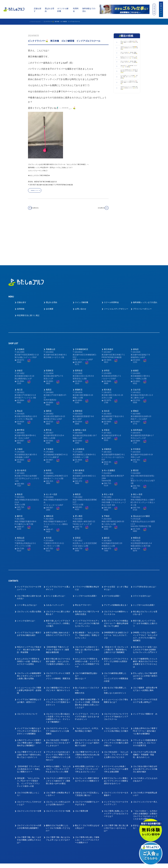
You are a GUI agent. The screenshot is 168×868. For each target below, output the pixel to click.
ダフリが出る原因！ (112, 554)
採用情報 (21, 267)
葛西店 (49, 347)
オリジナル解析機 (63, 10)
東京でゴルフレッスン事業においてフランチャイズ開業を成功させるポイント (116, 739)
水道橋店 (21, 307)
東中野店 (21, 388)
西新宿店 (79, 369)
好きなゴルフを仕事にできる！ (144, 785)
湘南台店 (50, 474)
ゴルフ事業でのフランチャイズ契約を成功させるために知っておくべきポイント (87, 712)
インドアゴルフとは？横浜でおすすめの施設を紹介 (29, 592)
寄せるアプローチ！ (83, 563)
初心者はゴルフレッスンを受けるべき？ (145, 571)
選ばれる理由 (49, 10)
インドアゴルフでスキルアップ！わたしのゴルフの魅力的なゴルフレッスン (87, 581)
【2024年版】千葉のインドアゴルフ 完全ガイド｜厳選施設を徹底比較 (57, 607)
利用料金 (76, 10)
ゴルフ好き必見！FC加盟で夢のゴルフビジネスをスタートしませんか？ (58, 701)
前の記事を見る (41, 210)
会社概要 (50, 267)
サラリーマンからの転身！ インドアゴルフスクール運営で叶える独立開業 (116, 727)
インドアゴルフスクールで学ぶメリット (29, 546)
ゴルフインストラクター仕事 (29, 769)
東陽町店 (79, 347)
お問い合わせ (81, 267)
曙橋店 (136, 369)
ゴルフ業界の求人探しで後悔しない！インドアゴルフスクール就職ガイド (87, 798)
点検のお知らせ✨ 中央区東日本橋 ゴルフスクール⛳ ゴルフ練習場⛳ (129, 108)
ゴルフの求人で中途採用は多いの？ (145, 752)
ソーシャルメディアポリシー (116, 267)
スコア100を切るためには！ (145, 544)
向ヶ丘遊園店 (110, 428)
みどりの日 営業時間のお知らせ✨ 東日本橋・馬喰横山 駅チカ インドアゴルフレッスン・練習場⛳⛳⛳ (129, 120)
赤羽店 (107, 328)
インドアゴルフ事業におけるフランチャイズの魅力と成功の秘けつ (116, 701)
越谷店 (107, 495)
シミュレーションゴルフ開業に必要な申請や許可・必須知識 (29, 648)
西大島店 (108, 347)
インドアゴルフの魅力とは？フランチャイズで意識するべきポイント (58, 660)
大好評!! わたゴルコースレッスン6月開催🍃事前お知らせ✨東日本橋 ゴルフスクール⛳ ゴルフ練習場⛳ (129, 159)
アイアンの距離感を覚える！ (116, 563)
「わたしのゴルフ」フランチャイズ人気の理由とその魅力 (116, 687)
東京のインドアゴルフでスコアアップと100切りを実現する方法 (116, 619)
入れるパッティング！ (55, 563)
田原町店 (50, 328)
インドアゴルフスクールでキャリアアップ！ (116, 761)
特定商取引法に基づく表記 (28, 273)
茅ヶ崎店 (79, 474)
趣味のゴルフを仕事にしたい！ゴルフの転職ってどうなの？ (58, 786)
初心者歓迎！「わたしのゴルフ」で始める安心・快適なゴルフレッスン (87, 593)
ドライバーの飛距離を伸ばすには (87, 546)
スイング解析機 (82, 260)
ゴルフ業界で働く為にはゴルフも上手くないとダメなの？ (58, 796)
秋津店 (49, 428)
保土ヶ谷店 (138, 452)
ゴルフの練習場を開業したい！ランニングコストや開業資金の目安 (116, 635)
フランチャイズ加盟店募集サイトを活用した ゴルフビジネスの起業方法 (145, 701)
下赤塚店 (50, 407)
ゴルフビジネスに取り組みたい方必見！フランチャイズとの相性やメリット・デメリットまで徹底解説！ (58, 676)
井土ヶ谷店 (109, 452)
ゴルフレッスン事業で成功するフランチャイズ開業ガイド (87, 737)
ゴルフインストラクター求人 (145, 760)
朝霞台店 (137, 495)
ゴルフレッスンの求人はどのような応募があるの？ (58, 761)
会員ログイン (161, 9)
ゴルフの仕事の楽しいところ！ (28, 752)
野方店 (49, 388)
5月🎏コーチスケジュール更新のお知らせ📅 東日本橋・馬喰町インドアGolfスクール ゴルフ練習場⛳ (129, 147)
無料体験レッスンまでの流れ (145, 260)
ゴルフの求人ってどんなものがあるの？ (145, 737)
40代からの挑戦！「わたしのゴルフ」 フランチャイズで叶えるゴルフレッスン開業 (58, 727)
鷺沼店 (136, 428)
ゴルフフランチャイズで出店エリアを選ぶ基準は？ (145, 659)
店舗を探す (37, 10)
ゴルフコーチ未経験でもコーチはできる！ (87, 761)
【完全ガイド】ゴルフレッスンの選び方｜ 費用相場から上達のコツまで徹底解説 (116, 607)
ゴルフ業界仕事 (82, 769)
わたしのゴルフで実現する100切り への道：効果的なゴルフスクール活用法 (29, 619)
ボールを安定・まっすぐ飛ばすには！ (116, 546)
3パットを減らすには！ (56, 554)
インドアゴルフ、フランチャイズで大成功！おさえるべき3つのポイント (87, 674)
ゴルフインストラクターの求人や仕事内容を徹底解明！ (29, 785)
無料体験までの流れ (89, 10)
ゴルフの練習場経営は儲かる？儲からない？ (86, 634)
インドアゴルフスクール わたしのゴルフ (39, 22)
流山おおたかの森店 (141, 474)
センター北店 (51, 452)
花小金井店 (22, 428)
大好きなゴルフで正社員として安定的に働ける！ (87, 752)
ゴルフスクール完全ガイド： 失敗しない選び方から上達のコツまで (87, 607)
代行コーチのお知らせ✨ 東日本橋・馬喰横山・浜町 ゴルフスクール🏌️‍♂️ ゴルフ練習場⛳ (129, 71)
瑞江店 (20, 347)
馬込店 (20, 369)
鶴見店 (78, 452)
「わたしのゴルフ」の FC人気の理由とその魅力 (87, 687)
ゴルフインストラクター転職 (58, 769)
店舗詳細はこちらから (40, 192)
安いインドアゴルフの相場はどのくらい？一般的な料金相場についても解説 (116, 581)
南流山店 (21, 495)
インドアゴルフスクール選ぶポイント (58, 546)
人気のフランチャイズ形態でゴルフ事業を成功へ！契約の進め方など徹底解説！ (29, 701)
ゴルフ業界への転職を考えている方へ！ (58, 752)
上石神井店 (80, 407)
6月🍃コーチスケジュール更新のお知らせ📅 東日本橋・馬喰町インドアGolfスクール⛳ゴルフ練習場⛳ (129, 46)
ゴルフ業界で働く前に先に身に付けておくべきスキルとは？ (116, 786)
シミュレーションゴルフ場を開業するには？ (116, 659)
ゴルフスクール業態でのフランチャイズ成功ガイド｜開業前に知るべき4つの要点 (58, 739)
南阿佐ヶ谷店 (81, 388)
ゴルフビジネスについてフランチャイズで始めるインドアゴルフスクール (116, 674)
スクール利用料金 (111, 260)
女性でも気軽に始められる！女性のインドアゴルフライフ (58, 592)
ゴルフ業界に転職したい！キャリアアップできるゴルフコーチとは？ (116, 771)
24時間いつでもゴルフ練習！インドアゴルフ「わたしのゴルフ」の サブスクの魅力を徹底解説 (145, 594)
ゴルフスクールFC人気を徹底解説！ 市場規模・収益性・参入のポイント (145, 712)
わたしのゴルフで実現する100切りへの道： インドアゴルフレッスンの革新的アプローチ (87, 621)
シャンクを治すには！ (26, 579)
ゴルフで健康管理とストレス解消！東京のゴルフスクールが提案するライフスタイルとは (145, 621)
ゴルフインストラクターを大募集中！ (116, 752)
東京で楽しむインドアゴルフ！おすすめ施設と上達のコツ (145, 581)
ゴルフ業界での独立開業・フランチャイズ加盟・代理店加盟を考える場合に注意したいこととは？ (87, 661)
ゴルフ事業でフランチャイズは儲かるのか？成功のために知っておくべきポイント (29, 712)
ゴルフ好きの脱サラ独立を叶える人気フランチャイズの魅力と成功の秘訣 (145, 727)
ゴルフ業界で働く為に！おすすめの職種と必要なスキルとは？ (29, 798)
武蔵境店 (108, 407)
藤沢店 (20, 474)
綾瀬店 (136, 328)
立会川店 (137, 347)
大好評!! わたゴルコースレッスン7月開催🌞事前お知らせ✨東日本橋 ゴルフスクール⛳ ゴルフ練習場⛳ (129, 58)
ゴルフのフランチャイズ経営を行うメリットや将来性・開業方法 (58, 634)
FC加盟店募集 (154, 9)
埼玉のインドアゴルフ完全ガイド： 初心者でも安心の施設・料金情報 (29, 607)
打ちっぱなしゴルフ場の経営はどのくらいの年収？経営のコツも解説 (145, 634)
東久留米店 (80, 428)
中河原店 (137, 407)
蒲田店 (49, 369)
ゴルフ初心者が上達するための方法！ (29, 555)
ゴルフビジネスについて (27, 672)
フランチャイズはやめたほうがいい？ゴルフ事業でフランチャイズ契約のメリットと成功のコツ (58, 714)
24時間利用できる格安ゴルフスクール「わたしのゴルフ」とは (116, 593)
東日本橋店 (109, 307)
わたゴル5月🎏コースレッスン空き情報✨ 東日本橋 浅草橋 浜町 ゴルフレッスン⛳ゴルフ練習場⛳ (129, 134)
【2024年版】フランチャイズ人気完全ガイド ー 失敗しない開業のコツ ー (29, 727)
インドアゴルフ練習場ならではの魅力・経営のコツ (29, 659)
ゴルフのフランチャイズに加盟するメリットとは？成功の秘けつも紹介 (87, 701)
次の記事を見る (95, 210)
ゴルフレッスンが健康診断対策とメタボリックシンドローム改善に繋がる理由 (29, 634)
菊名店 (20, 452)
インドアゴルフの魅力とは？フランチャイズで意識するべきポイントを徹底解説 (29, 689)
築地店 (136, 307)
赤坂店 (20, 328)
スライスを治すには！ (142, 554)
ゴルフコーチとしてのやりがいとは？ (29, 761)
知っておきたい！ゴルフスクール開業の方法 (87, 648)
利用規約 (113, 863)
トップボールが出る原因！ (86, 554)
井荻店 (107, 388)
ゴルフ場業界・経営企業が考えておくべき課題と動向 (145, 647)
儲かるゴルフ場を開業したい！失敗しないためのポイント (115, 648)
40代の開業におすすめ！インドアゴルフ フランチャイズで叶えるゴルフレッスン (87, 727)
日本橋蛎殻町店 (82, 307)
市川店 (49, 495)
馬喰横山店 (51, 307)
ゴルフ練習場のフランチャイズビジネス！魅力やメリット (58, 647)
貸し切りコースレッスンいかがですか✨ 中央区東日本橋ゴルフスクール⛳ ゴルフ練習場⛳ (129, 84)
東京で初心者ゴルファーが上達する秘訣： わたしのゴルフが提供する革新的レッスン (58, 619)
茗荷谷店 (79, 328)
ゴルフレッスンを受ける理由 (29, 569)
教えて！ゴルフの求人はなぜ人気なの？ (87, 785)
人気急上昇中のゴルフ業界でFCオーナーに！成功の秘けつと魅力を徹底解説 (145, 689)
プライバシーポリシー (142, 267)
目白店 (107, 369)
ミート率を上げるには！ (27, 563)
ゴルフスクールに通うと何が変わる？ (58, 571)
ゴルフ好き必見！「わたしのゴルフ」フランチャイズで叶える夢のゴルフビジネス (116, 712)
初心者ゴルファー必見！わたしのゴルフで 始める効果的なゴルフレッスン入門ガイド (145, 607)
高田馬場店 (138, 388)
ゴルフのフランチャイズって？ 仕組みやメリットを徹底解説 (57, 689)
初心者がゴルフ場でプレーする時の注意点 (87, 571)
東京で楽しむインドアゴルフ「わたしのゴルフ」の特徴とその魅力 (58, 581)
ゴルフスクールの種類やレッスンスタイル (116, 571)
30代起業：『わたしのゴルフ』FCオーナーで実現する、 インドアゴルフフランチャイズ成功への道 (28, 740)
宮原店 (78, 495)
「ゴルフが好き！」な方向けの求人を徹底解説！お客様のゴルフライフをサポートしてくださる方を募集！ (145, 773)
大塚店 (20, 407)
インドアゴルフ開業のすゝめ (145, 672)
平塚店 (107, 474)
